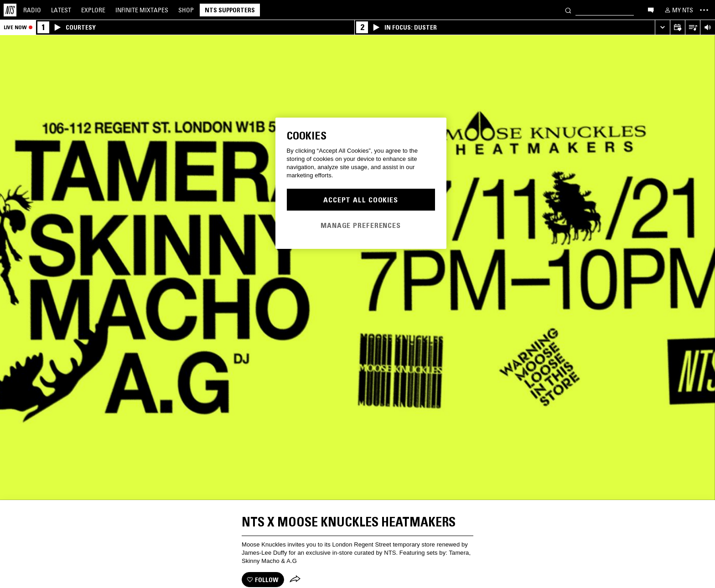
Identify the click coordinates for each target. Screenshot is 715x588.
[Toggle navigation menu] (704, 10)
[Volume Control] (707, 28)
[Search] (568, 10)
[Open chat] (651, 10)
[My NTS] (678, 10)
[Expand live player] (662, 28)
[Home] (10, 10)
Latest (61, 10)
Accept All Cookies (361, 200)
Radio (32, 10)
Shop (186, 10)
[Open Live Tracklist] (692, 28)
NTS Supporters (230, 10)
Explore (93, 10)
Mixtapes (142, 10)
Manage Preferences (361, 225)
